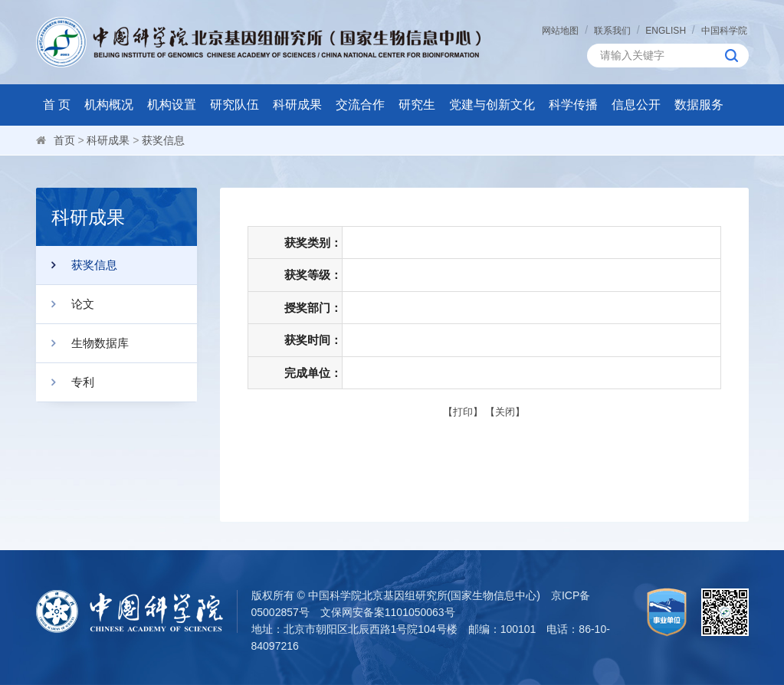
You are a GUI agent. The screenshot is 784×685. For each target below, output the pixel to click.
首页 (64, 140)
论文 (65, 304)
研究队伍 (235, 105)
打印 (463, 412)
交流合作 (360, 105)
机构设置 (172, 105)
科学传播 (573, 105)
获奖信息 (163, 140)
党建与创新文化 (492, 105)
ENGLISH (666, 31)
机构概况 (109, 105)
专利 (65, 382)
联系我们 (612, 31)
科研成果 (297, 105)
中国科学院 (724, 31)
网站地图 (560, 31)
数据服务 (699, 105)
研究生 (417, 105)
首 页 (57, 105)
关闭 (505, 412)
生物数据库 (82, 343)
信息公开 (636, 105)
